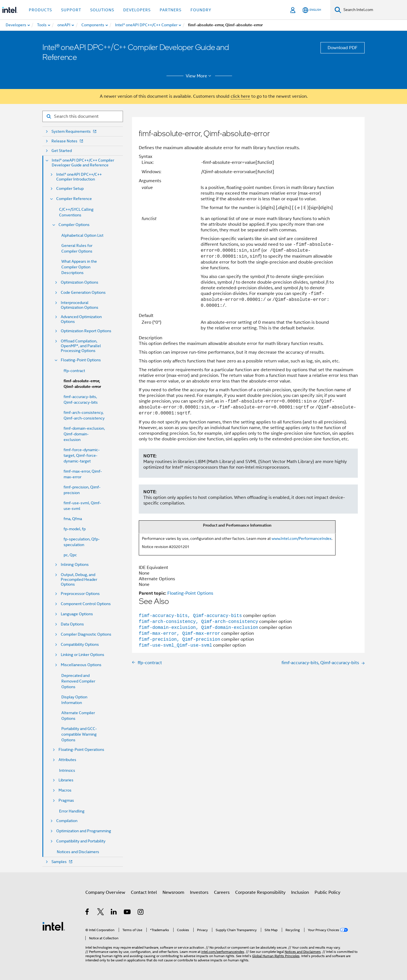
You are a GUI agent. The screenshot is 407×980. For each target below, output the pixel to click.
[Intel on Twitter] (101, 913)
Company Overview (105, 892)
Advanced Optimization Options (81, 319)
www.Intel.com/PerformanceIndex (302, 538)
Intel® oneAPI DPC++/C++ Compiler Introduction (79, 177)
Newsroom (173, 892)
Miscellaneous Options (81, 665)
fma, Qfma (73, 519)
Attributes (67, 760)
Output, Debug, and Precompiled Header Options (79, 580)
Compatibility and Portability (81, 841)
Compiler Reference (74, 199)
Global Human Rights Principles (276, 956)
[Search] (338, 10)
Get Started (62, 151)
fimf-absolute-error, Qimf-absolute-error (82, 384)
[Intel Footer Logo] (54, 926)
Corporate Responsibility (260, 892)
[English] (312, 10)
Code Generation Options (83, 293)
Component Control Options (86, 604)
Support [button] (71, 10)
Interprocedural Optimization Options (80, 305)
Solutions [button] (102, 10)
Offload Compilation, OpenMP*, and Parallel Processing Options (81, 346)
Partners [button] (171, 10)
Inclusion (300, 892)
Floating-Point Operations (81, 750)
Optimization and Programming (84, 831)
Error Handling (72, 811)
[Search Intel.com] (374, 10)
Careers (222, 892)
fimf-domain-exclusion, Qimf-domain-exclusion (84, 434)
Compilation (67, 821)
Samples (62, 862)
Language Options (77, 614)
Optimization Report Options (86, 331)
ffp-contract (74, 371)
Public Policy (327, 892)
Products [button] (40, 10)
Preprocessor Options (80, 594)
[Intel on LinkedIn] (114, 913)
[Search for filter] (83, 116)
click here (240, 96)
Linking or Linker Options (83, 655)
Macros (65, 790)
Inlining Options (75, 565)
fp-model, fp (75, 529)
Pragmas (66, 800)
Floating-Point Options (81, 360)
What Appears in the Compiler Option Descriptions (79, 267)
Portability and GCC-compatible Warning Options (79, 734)
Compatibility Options (80, 645)
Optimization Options (80, 282)
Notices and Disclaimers (78, 852)
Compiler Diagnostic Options (86, 634)
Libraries (66, 780)
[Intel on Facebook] (87, 913)
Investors (199, 892)
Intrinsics (67, 770)
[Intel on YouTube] (128, 913)
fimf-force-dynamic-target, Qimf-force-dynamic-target (82, 455)
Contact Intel (144, 892)
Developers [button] (137, 10)
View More (199, 76)
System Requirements (74, 132)
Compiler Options (74, 225)
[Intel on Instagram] (141, 913)
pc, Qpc (70, 555)
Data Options (72, 624)
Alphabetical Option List (82, 235)
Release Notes (68, 141)
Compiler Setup (70, 189)
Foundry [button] (201, 10)
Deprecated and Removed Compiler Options (78, 681)
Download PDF (343, 48)
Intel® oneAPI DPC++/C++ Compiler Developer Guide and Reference (83, 163)
